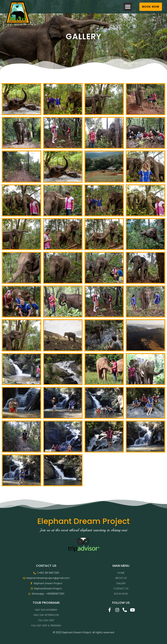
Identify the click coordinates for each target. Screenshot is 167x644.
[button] (128, 7)
